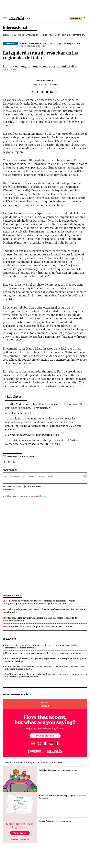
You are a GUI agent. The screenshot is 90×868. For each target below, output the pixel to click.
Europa (6, 35)
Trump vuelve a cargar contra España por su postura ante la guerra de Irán (50, 45)
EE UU (14, 35)
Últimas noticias (12, 595)
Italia (5, 476)
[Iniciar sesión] (85, 18)
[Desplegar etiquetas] (85, 476)
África (57, 35)
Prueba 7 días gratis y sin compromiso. (55, 821)
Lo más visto (9, 639)
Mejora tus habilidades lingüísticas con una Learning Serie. (34, 763)
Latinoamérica (32, 35)
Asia (51, 35)
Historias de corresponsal (74, 35)
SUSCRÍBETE (76, 18)
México (21, 35)
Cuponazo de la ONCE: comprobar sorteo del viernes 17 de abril (41, 627)
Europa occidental (17, 476)
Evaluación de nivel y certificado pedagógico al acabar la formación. (63, 797)
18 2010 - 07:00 (48, 85)
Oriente (44, 35)
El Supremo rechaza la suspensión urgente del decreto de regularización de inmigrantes (44, 653)
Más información (10, 489)
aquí (44, 496)
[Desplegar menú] (5, 18)
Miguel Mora (45, 81)
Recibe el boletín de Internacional (21, 457)
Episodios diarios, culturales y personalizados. (58, 770)
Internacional (15, 28)
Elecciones (32, 476)
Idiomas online (45, 704)
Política (51, 476)
